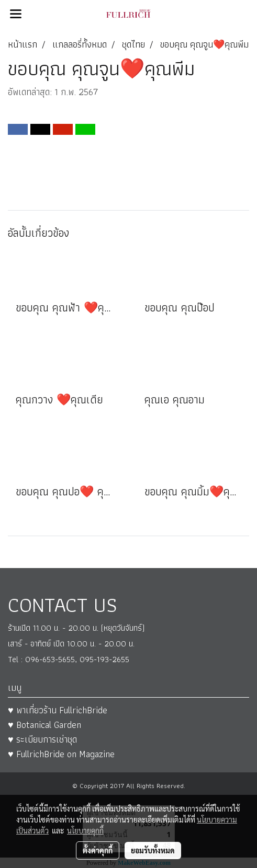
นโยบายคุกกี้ (85, 830)
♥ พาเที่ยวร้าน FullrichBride (58, 710)
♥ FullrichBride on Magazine (61, 754)
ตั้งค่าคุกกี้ (98, 850)
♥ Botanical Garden (44, 725)
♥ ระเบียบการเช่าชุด (42, 739)
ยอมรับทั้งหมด (153, 850)
